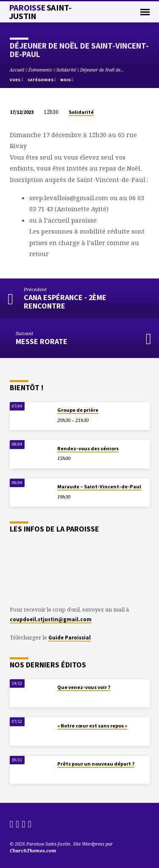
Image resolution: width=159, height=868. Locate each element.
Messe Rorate (42, 341)
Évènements (40, 70)
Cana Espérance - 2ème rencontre (65, 302)
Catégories (42, 80)
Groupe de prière (78, 410)
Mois (67, 80)
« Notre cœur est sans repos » (92, 726)
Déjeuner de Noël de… (102, 70)
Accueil (17, 70)
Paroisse (40, 12)
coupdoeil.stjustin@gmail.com (51, 619)
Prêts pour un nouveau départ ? (96, 764)
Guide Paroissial (70, 637)
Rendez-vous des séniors (88, 448)
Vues (16, 80)
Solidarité (66, 70)
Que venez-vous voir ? (84, 687)
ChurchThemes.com (33, 850)
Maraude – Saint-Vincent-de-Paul (99, 486)
